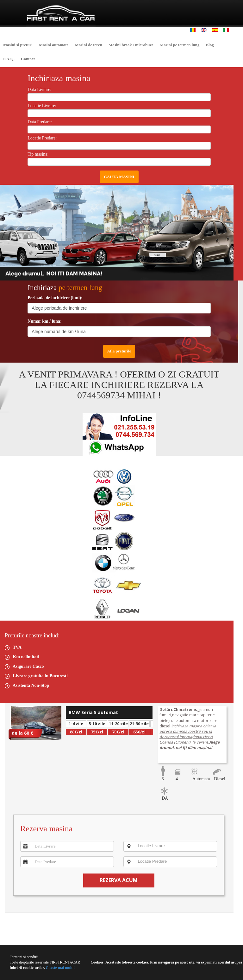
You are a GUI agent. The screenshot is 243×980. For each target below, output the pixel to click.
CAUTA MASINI (119, 177)
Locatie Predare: (42, 138)
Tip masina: (38, 154)
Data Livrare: (39, 90)
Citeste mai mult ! (60, 968)
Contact (28, 59)
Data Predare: (40, 122)
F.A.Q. (9, 59)
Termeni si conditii (24, 957)
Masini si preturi (18, 45)
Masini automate (54, 45)
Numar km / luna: (44, 321)
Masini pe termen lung (180, 45)
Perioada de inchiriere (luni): (55, 298)
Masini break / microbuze (131, 45)
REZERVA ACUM (119, 880)
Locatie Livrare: (42, 106)
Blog (210, 45)
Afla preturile (119, 351)
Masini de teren (88, 45)
